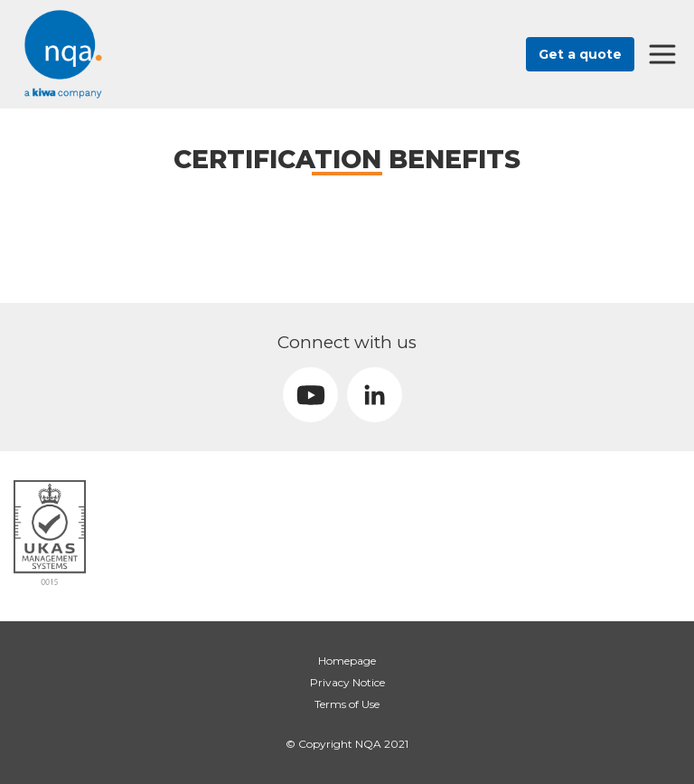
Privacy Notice (347, 682)
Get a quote (580, 54)
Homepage (347, 661)
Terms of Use (347, 704)
